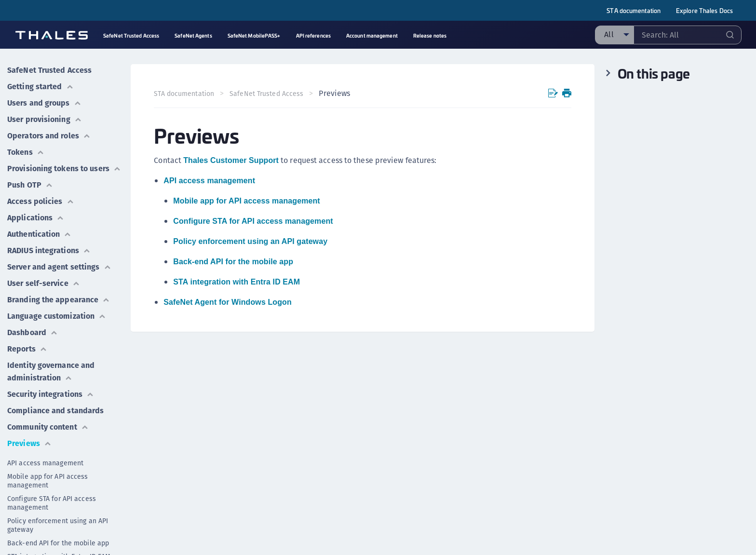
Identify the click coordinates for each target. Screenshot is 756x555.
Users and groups (44, 103)
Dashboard (33, 332)
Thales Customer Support (231, 160)
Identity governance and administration (51, 372)
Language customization (57, 316)
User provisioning (45, 119)
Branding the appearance (59, 300)
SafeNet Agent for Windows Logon (227, 302)
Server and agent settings (59, 267)
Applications (36, 218)
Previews (29, 443)
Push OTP (30, 185)
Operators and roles (49, 136)
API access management (45, 463)
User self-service (44, 283)
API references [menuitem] (313, 35)
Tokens (26, 152)
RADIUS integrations (49, 250)
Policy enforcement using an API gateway (58, 525)
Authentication (39, 234)
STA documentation (634, 10)
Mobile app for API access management (48, 481)
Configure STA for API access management (52, 503)
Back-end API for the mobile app (58, 543)
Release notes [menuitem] (430, 35)
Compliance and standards (55, 411)
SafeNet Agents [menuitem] (193, 35)
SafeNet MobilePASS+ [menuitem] (254, 35)
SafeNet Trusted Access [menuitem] (131, 35)
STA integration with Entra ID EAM (236, 282)
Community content (48, 427)
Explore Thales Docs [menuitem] (704, 10)
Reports (27, 349)
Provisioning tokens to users (64, 169)
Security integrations (51, 394)
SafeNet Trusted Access (49, 70)
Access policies (41, 201)
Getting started (40, 87)
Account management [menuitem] (372, 35)
